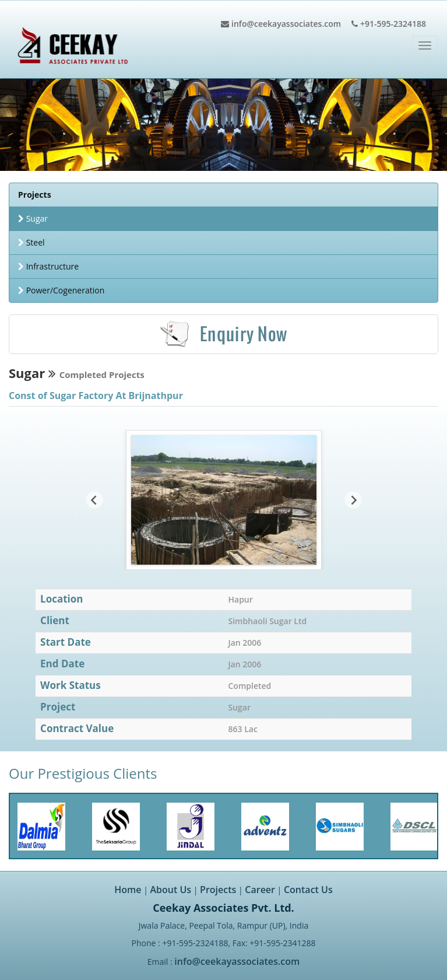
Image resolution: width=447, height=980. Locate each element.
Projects (218, 890)
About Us (171, 890)
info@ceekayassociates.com (237, 961)
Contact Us (308, 890)
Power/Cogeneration (61, 290)
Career (260, 890)
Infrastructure (48, 266)
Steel (31, 242)
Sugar (33, 218)
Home (128, 890)
